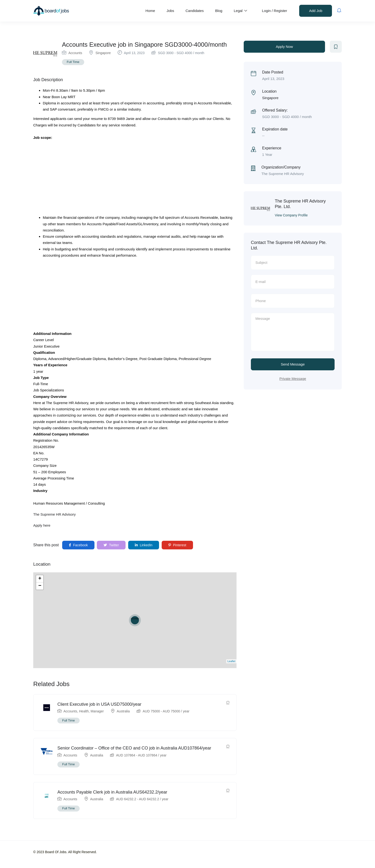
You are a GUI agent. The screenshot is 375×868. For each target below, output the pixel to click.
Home (150, 11)
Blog (219, 11)
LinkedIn (144, 545)
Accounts (75, 53)
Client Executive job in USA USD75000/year (99, 704)
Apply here (42, 525)
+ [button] (40, 579)
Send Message (293, 364)
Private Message (293, 379)
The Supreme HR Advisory (55, 514)
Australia (123, 711)
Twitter (111, 545)
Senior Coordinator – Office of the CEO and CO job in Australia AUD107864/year (134, 748)
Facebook (78, 545)
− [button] (40, 586)
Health (84, 711)
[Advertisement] (135, 179)
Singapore (103, 53)
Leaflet (231, 661)
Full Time (73, 62)
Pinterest (177, 545)
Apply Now (284, 47)
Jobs (170, 11)
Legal (240, 11)
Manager (97, 711)
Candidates (195, 11)
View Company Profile (291, 215)
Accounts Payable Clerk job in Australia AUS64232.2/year (112, 792)
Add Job (316, 11)
